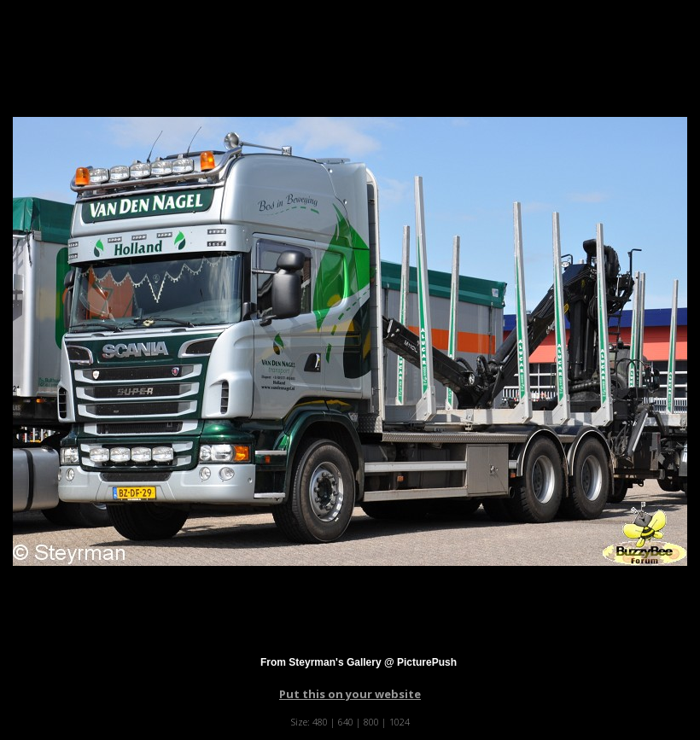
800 (371, 722)
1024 (400, 722)
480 (320, 722)
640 (346, 722)
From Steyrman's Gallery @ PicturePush (359, 662)
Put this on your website (350, 694)
